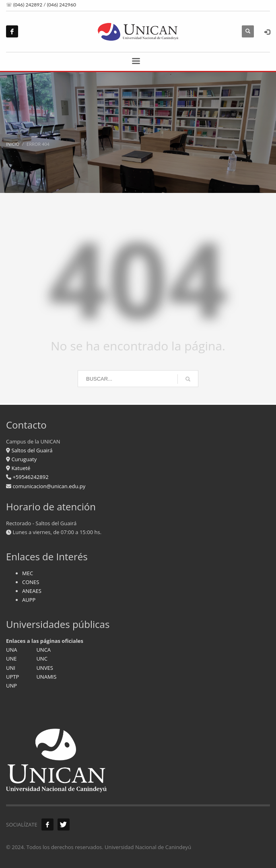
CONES (31, 582)
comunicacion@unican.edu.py (49, 486)
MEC (28, 573)
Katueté (20, 468)
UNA (12, 650)
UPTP (12, 677)
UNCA (43, 650)
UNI (11, 668)
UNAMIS (46, 677)
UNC (42, 659)
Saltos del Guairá (32, 450)
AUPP (29, 600)
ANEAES (32, 591)
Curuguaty (23, 459)
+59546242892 (30, 477)
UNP (11, 686)
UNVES (44, 668)
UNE (11, 659)
